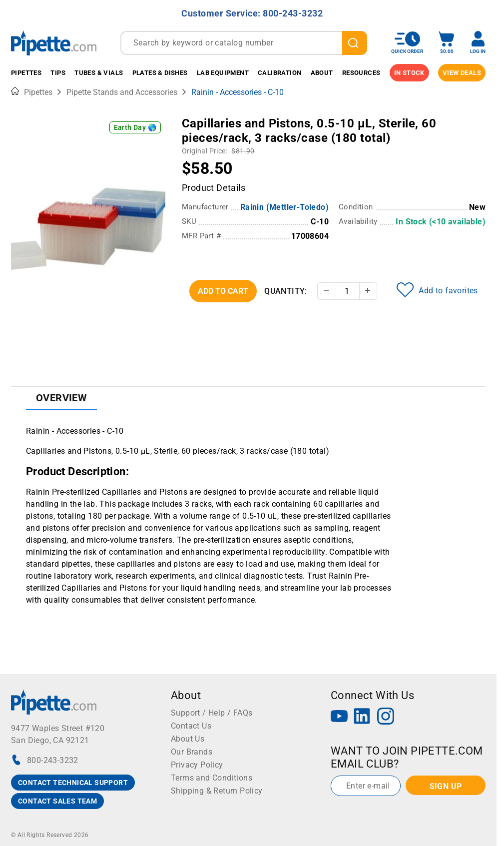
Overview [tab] (61, 398)
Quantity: (286, 291)
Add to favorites (437, 290)
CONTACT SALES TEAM (57, 801)
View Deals (462, 73)
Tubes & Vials (99, 73)
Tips (58, 73)
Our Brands (192, 752)
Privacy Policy (197, 765)
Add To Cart (223, 291)
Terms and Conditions (212, 778)
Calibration (279, 73)
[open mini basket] (447, 43)
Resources (361, 73)
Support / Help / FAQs (212, 713)
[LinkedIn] (362, 717)
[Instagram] (386, 717)
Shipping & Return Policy (217, 791)
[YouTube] (339, 717)
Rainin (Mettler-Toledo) (284, 207)
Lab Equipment (223, 73)
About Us (188, 739)
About (322, 73)
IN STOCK (409, 73)
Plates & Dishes (160, 73)
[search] (355, 43)
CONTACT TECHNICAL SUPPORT (73, 783)
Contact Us (191, 726)
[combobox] (244, 43)
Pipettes (26, 73)
